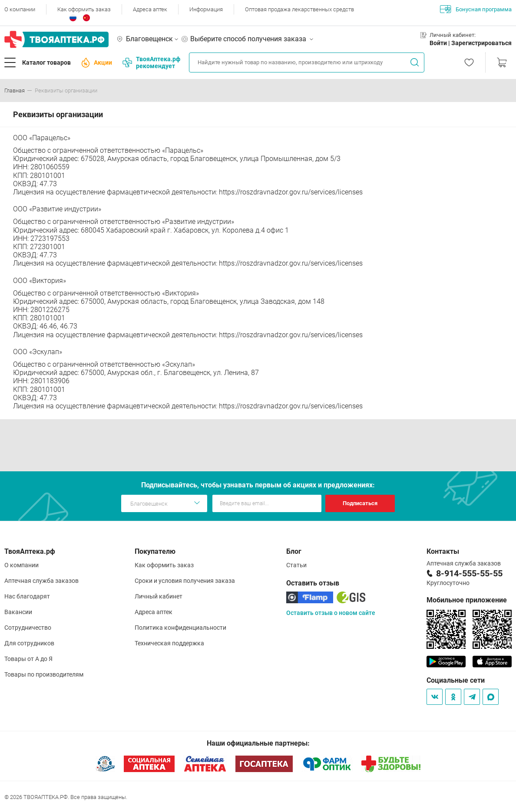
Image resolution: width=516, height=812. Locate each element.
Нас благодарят (27, 596)
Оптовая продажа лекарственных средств (299, 9)
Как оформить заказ (84, 9)
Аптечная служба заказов (41, 581)
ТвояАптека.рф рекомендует (151, 62)
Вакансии (18, 612)
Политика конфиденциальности (180, 628)
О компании (20, 9)
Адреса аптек (150, 9)
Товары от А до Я (28, 659)
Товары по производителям (44, 674)
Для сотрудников (29, 643)
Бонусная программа (476, 9)
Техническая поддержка (169, 643)
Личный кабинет (159, 596)
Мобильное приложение (467, 600)
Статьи (296, 565)
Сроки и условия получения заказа (185, 581)
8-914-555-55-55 (469, 573)
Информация (206, 9)
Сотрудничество (28, 628)
